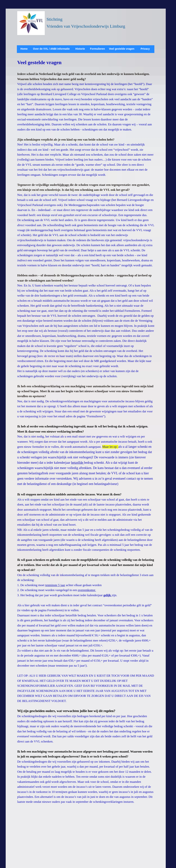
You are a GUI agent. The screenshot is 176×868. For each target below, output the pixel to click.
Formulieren (97, 49)
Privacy (145, 49)
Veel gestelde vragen (122, 49)
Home (24, 49)
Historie (80, 49)
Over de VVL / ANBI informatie (51, 49)
